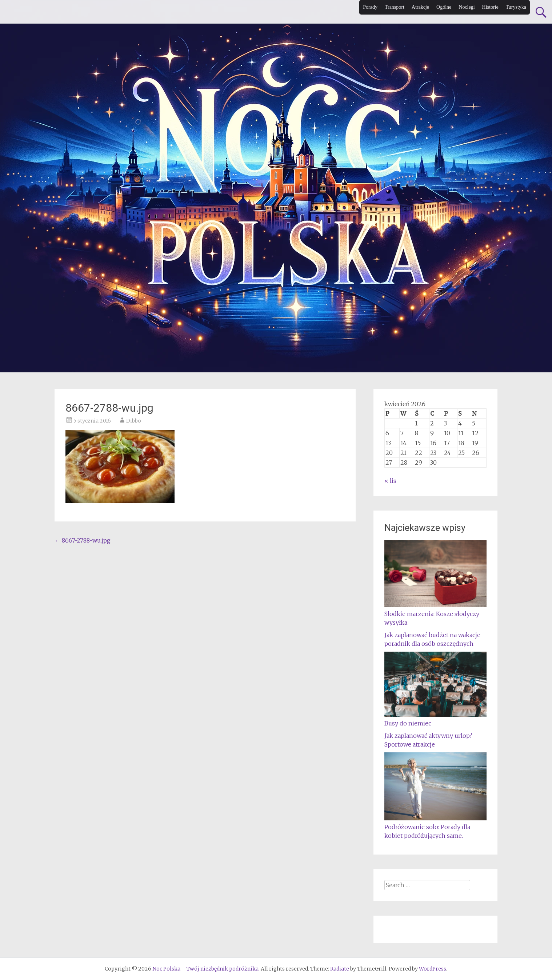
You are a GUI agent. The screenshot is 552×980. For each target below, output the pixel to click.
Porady (370, 7)
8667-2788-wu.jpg (83, 540)
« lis (390, 481)
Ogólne (444, 7)
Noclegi (467, 7)
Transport (395, 7)
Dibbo (134, 421)
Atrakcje (420, 7)
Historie (490, 7)
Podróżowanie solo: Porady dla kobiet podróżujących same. (435, 827)
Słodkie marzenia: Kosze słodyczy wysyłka (435, 614)
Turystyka (516, 7)
